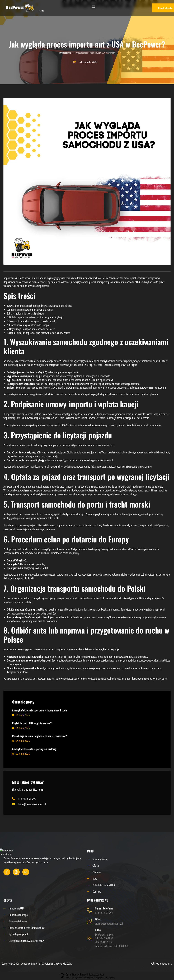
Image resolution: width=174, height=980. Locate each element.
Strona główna (65, 53)
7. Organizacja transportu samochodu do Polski (31, 329)
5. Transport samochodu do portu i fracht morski (32, 321)
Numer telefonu (104, 908)
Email (98, 919)
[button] (94, 7)
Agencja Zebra (65, 964)
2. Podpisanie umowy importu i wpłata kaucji (30, 310)
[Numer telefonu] (90, 911)
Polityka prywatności (161, 964)
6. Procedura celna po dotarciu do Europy (28, 325)
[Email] (90, 921)
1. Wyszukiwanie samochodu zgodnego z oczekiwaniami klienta (39, 306)
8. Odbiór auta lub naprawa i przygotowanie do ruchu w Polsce (39, 333)
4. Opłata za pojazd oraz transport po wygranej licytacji (35, 317)
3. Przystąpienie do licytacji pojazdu (25, 313)
